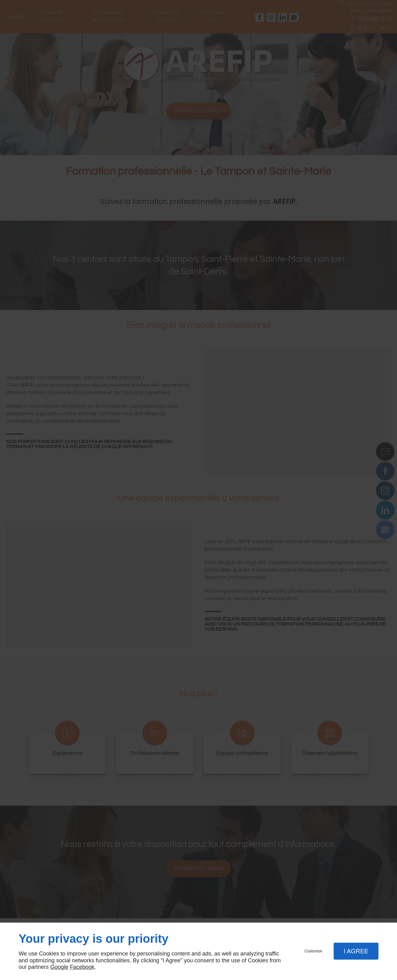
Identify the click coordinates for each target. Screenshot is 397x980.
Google (59, 967)
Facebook (82, 967)
